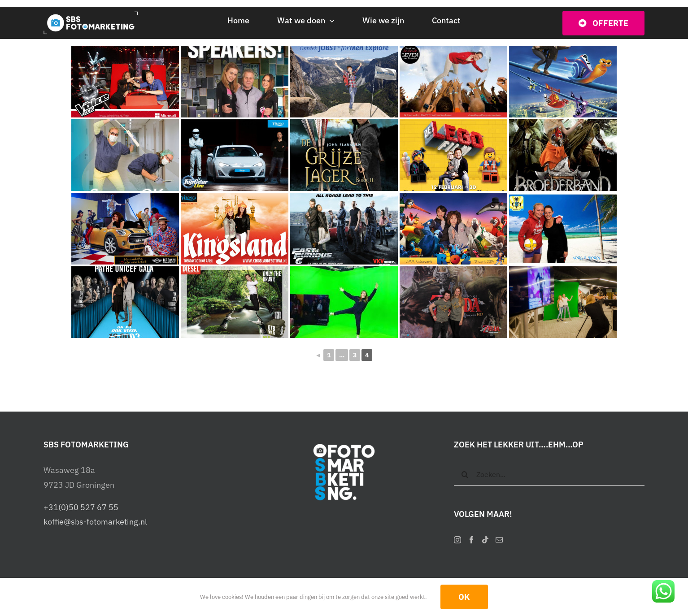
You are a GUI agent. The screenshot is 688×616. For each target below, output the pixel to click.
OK (464, 597)
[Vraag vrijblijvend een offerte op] (603, 23)
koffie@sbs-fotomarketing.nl (95, 522)
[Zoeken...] (549, 474)
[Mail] (499, 540)
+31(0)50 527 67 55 (81, 507)
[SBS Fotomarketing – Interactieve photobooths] (94, 15)
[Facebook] (471, 540)
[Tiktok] (485, 540)
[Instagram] (457, 540)
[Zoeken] (465, 474)
